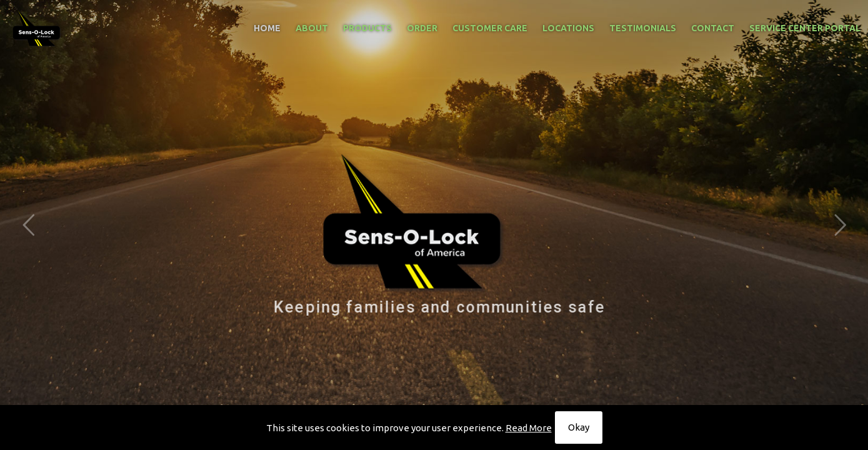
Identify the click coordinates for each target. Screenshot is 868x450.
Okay (579, 427)
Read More (529, 428)
